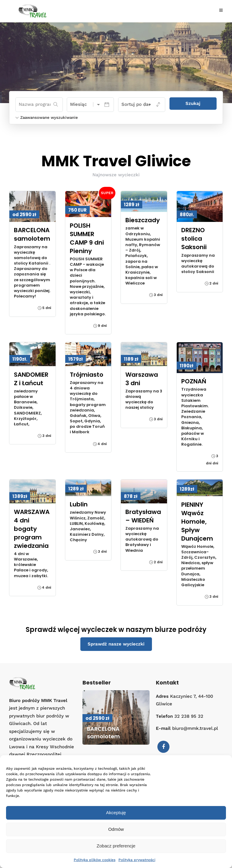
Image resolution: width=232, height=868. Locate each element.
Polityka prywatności (137, 860)
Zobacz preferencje (116, 846)
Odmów (116, 829)
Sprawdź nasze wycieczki (116, 644)
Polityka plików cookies (95, 860)
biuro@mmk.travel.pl (195, 728)
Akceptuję (116, 813)
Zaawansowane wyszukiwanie (47, 117)
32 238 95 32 (189, 716)
